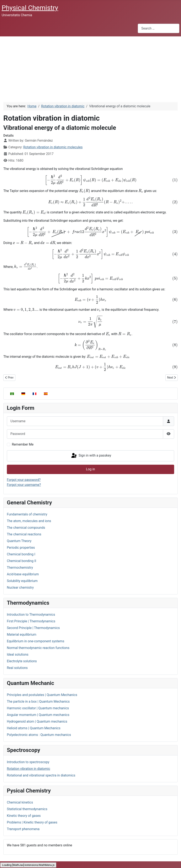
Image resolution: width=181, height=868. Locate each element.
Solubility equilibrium (22, 581)
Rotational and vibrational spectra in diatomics (41, 775)
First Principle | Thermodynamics (31, 621)
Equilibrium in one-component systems (36, 641)
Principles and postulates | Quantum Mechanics (42, 695)
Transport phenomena (23, 829)
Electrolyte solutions (22, 661)
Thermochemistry (20, 568)
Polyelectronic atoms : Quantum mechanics (39, 735)
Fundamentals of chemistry (27, 514)
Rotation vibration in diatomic (28, 769)
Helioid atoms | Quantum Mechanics (34, 728)
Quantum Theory (19, 541)
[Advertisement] (90, 68)
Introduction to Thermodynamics (31, 615)
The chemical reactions (24, 534)
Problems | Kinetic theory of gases (32, 822)
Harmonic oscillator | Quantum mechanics (38, 708)
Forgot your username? (24, 485)
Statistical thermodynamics (27, 809)
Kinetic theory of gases (24, 816)
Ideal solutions (18, 654)
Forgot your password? (24, 480)
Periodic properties (21, 548)
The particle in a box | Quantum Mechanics (38, 701)
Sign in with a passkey (91, 456)
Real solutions (17, 668)
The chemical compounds (26, 528)
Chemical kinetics (20, 802)
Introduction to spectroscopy (28, 762)
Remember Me (23, 444)
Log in (90, 469)
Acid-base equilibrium (23, 574)
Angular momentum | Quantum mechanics (38, 715)
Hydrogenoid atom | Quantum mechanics (37, 721)
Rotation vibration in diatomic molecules (53, 147)
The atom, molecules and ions (29, 521)
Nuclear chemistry (20, 588)
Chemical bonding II (22, 561)
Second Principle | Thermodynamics (33, 628)
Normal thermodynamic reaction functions (38, 648)
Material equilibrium (22, 635)
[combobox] (159, 28)
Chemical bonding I (21, 554)
